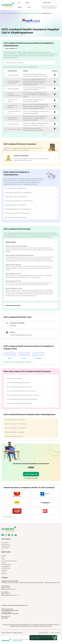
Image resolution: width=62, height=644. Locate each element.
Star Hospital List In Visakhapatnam (31, 217)
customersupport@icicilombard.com (21, 335)
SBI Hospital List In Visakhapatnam (31, 205)
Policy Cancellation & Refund (9, 561)
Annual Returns (6, 566)
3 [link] (51, 134)
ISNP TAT (4, 572)
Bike (27, 3)
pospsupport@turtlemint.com (11, 595)
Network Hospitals (35, 13)
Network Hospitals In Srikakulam (31, 420)
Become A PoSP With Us (49, 7)
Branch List (4, 574)
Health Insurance (12, 13)
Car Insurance (5, 543)
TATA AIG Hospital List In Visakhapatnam (31, 213)
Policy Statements (44, 633)
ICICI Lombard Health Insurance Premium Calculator (31, 395)
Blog (3, 557)
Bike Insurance (5, 544)
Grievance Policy (6, 568)
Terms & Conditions (55, 633)
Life (29, 7)
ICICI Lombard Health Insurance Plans (31, 383)
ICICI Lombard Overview (31, 379)
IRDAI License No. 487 (7, 609)
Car (19, 3)
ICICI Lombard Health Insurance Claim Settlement (31, 399)
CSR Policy (4, 570)
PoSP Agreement (6, 565)
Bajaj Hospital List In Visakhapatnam (31, 197)
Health (19, 7)
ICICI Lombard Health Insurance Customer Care (31, 391)
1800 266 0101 (7, 594)
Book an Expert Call (31, 474)
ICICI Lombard (23, 13)
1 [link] (44, 134)
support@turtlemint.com (10, 589)
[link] (41, 134)
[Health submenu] (22, 7)
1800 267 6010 (7, 588)
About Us (4, 555)
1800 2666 (13, 326)
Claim (3, 559)
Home (4, 13)
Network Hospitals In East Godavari (31, 424)
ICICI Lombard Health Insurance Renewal (31, 387)
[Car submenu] (20, 3)
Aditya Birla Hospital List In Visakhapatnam (31, 209)
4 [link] (54, 134)
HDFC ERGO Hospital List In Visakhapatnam (31, 193)
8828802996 (7, 616)
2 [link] (48, 134)
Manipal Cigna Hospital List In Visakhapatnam (31, 201)
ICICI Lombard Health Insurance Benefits (31, 403)
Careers (4, 563)
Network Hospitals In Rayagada (31, 432)
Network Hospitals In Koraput (31, 436)
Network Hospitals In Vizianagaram (31, 428)
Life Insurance (5, 548)
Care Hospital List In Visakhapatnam (31, 188)
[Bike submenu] (29, 3)
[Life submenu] (31, 7)
